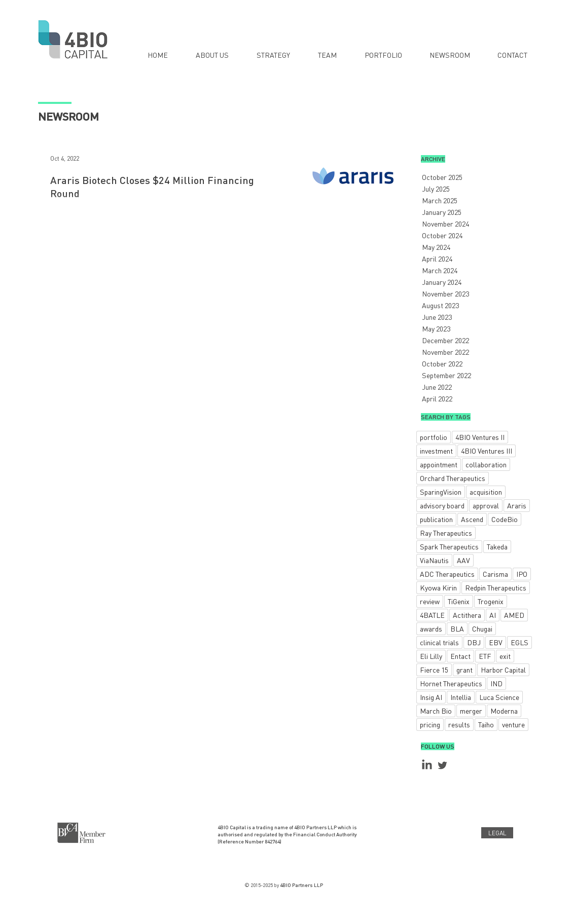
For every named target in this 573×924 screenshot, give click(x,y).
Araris (517, 505)
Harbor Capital (503, 670)
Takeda (497, 546)
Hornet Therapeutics (451, 683)
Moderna (504, 711)
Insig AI (431, 697)
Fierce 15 (434, 670)
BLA (457, 629)
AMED (514, 615)
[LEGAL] (497, 833)
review (430, 601)
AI (493, 615)
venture (513, 724)
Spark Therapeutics (449, 546)
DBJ (474, 642)
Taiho (486, 724)
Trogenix (491, 601)
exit (505, 656)
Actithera (467, 615)
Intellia (461, 697)
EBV (496, 642)
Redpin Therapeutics (496, 587)
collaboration (486, 464)
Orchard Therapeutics (453, 478)
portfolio (434, 437)
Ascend (472, 519)
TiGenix (459, 601)
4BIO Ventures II (480, 437)
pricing (430, 724)
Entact (460, 656)
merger (471, 711)
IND (496, 683)
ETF (485, 656)
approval (486, 505)
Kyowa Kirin (438, 587)
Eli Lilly (431, 656)
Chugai (482, 629)
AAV (463, 560)
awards (431, 629)
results (459, 724)
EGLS (520, 642)
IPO (522, 574)
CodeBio (505, 519)
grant (464, 670)
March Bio (436, 711)
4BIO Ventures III (487, 451)
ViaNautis (434, 560)
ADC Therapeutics (447, 574)
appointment (439, 464)
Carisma (495, 574)
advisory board (442, 505)
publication (436, 519)
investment (436, 451)
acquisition (486, 492)
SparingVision (441, 492)
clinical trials (439, 642)
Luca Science (499, 697)
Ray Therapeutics (446, 533)
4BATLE (432, 615)
